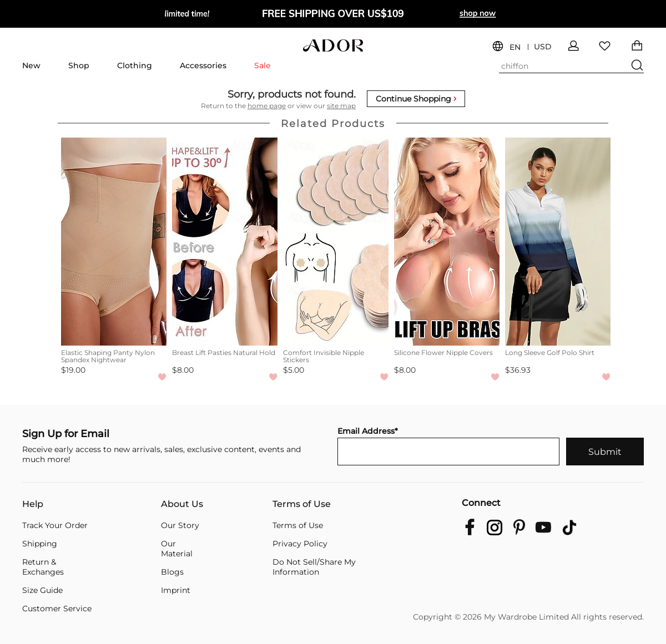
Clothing (135, 65)
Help (33, 504)
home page (267, 106)
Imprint (176, 590)
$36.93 (518, 370)
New (31, 65)
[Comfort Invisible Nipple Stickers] (336, 242)
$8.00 (183, 370)
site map (341, 106)
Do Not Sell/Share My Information (314, 567)
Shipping (40, 544)
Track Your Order (55, 525)
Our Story (180, 525)
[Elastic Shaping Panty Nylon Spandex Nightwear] (114, 242)
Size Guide (42, 590)
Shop (79, 65)
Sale (263, 65)
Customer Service (57, 608)
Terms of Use (302, 504)
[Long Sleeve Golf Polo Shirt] (558, 242)
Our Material (177, 549)
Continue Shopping (416, 99)
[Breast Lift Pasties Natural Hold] (225, 242)
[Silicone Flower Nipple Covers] (447, 242)
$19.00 (73, 370)
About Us (182, 504)
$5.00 (294, 370)
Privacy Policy (300, 544)
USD (543, 47)
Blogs (172, 572)
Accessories (203, 65)
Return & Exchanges (43, 567)
